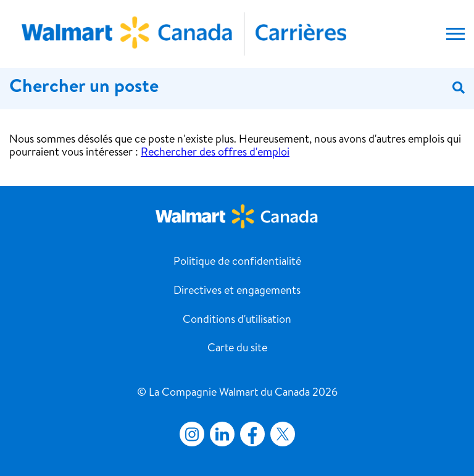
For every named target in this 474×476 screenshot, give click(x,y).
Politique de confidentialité (237, 262)
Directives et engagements (237, 291)
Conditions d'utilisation (237, 320)
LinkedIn (222, 434)
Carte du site (237, 349)
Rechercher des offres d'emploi (215, 153)
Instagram (192, 434)
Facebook (250, 434)
